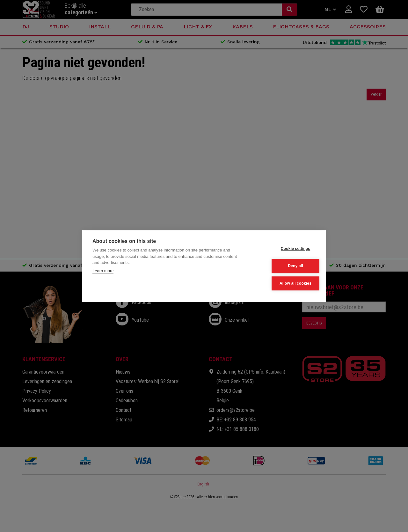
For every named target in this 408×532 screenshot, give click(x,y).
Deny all (284, 266)
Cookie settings (284, 249)
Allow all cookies (284, 283)
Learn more (103, 271)
